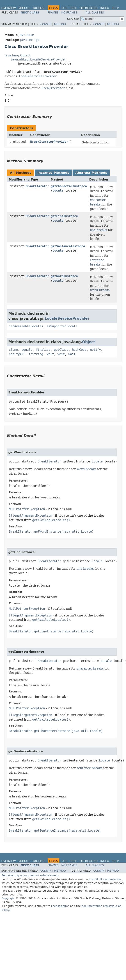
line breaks (99, 230)
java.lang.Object (17, 55)
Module (24, 8)
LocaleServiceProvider (38, 76)
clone (13, 350)
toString (36, 354)
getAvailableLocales (26, 326)
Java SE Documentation (105, 879)
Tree (74, 8)
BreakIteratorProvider (49, 142)
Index (105, 8)
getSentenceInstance (68, 246)
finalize (43, 350)
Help (115, 8)
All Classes (95, 13)
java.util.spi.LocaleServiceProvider (39, 59)
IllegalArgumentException (30, 516)
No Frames (69, 13)
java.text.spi (30, 40)
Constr (46, 24)
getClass (61, 350)
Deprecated (89, 8)
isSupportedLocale (62, 326)
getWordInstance (64, 276)
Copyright (8, 898)
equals (27, 350)
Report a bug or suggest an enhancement (30, 875)
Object (89, 342)
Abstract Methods (91, 173)
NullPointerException (27, 509)
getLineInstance (64, 216)
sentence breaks (97, 262)
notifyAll (17, 354)
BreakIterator (37, 186)
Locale (58, 191)
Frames (53, 13)
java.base (26, 35)
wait (50, 354)
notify (95, 350)
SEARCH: (73, 19)
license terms (60, 906)
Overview (9, 8)
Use (65, 8)
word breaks (100, 290)
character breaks (98, 202)
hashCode (79, 350)
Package (39, 8)
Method (60, 24)
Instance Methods (53, 173)
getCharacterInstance (69, 186)
